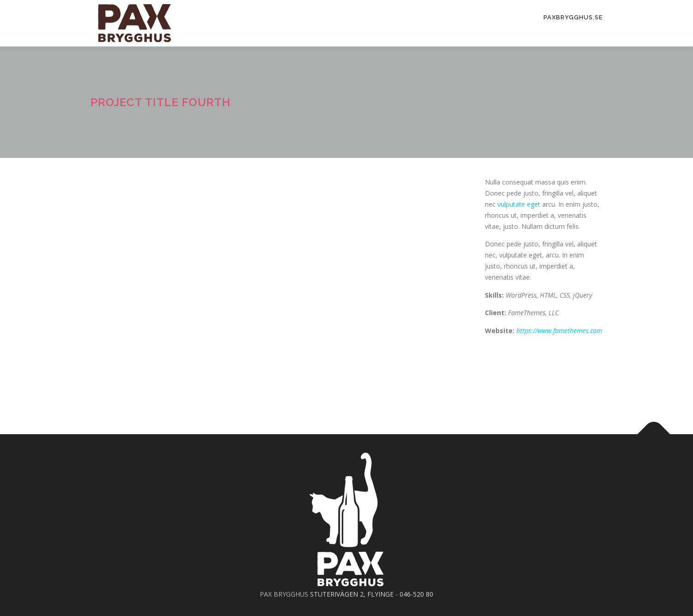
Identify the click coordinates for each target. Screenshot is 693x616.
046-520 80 (416, 594)
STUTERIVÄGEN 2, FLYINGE (352, 594)
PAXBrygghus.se (573, 17)
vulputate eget (519, 204)
